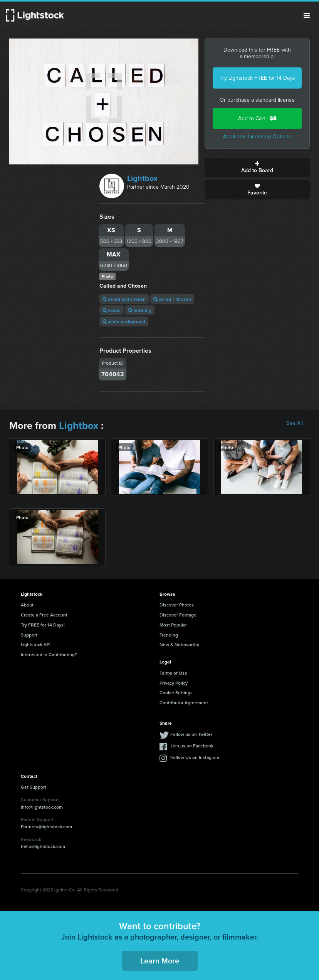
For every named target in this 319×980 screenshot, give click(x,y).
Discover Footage (178, 615)
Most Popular (173, 625)
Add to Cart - (257, 118)
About (27, 605)
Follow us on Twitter (191, 734)
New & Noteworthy (179, 644)
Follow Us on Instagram (195, 757)
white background (124, 321)
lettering (140, 310)
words (112, 310)
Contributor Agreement (184, 703)
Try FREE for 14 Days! (43, 625)
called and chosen (124, 299)
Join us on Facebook (192, 746)
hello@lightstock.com (43, 846)
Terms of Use (173, 673)
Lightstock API (36, 644)
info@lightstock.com (42, 807)
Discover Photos (177, 605)
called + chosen (172, 299)
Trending (169, 635)
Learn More (160, 961)
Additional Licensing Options (257, 137)
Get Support (34, 787)
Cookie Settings (176, 693)
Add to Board (257, 168)
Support (29, 635)
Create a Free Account (44, 615)
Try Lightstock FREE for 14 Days (257, 78)
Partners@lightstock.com (46, 827)
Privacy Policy (174, 683)
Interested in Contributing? (49, 654)
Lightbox (142, 178)
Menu (307, 15)
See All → (298, 423)
